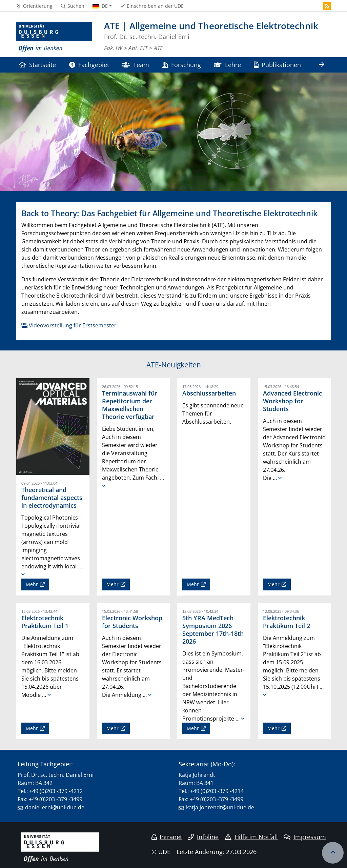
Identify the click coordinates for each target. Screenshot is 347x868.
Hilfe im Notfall (251, 837)
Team (135, 65)
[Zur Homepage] (54, 37)
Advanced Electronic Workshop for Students (292, 401)
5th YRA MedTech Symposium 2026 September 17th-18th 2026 (213, 630)
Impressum (305, 837)
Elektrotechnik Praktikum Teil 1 (45, 622)
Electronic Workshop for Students (132, 622)
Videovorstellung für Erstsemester (73, 325)
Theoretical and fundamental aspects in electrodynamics (52, 498)
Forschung (181, 65)
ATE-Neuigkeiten (174, 365)
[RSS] (327, 6)
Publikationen (277, 65)
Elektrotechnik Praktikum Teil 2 (287, 622)
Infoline (203, 837)
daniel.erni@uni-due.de (55, 807)
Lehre (227, 65)
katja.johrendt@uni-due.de (220, 807)
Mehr (32, 584)
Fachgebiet (89, 65)
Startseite (37, 65)
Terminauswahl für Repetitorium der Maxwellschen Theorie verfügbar (130, 405)
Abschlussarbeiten (209, 393)
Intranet (167, 837)
